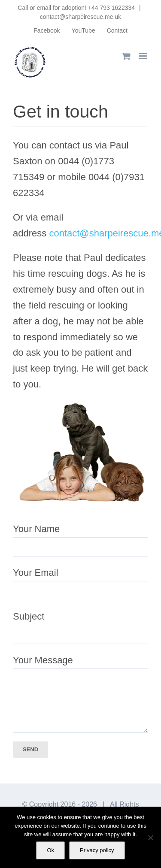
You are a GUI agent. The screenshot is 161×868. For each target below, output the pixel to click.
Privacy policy (97, 850)
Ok (50, 850)
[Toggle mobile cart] (126, 56)
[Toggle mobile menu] (144, 56)
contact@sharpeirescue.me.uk (80, 17)
